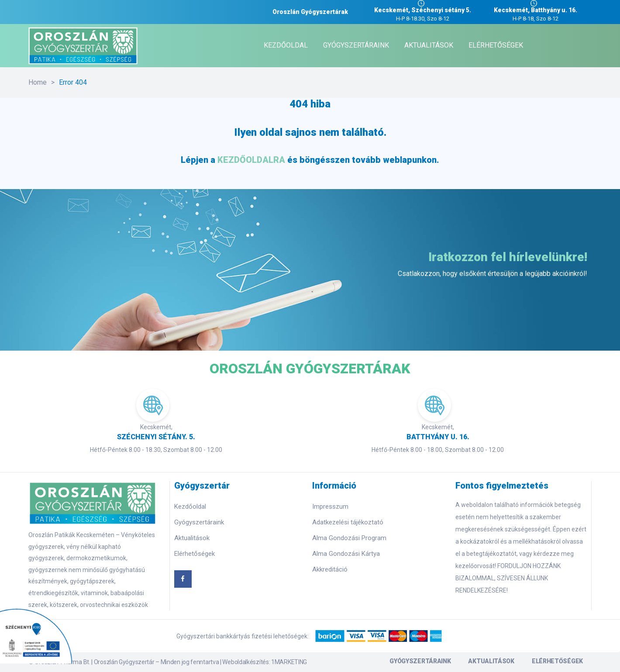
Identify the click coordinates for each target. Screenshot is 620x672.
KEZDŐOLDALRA (251, 160)
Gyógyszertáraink (199, 522)
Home (38, 82)
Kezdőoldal (190, 507)
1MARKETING (289, 662)
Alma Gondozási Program (349, 538)
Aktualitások (192, 538)
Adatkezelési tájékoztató (348, 522)
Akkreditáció (330, 569)
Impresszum (330, 507)
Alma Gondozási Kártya (346, 554)
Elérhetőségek (195, 554)
